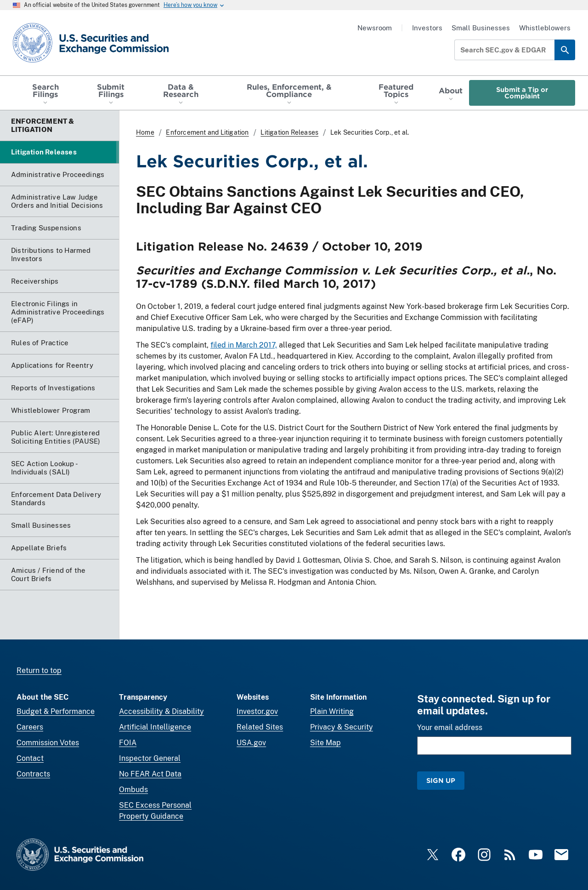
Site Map (325, 743)
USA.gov (251, 743)
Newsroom (375, 28)
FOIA (128, 743)
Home (145, 132)
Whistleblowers (545, 28)
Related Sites (260, 727)
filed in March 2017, (244, 345)
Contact (30, 758)
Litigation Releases (289, 132)
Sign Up (441, 780)
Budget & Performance (56, 711)
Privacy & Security (342, 727)
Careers (30, 727)
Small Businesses (481, 28)
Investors (427, 28)
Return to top (39, 670)
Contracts (33, 774)
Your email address (450, 727)
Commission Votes (48, 743)
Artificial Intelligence (155, 727)
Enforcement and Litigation (207, 132)
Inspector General (150, 758)
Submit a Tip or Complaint (522, 93)
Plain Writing (332, 711)
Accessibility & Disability (161, 711)
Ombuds (133, 790)
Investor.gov (257, 711)
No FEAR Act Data (150, 774)
